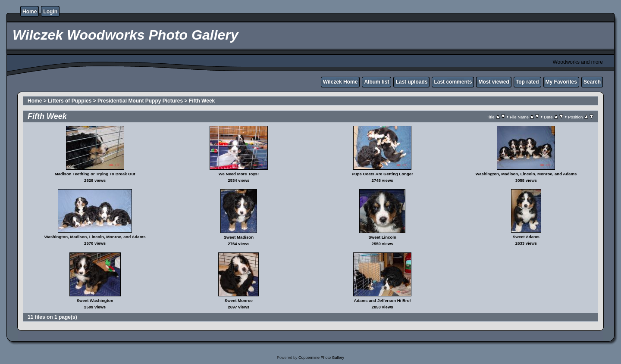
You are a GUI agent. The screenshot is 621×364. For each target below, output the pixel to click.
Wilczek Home (340, 82)
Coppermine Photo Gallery (321, 358)
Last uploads (411, 82)
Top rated (527, 82)
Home (30, 12)
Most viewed (494, 82)
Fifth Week (202, 101)
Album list (376, 82)
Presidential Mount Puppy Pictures (140, 101)
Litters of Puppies (70, 101)
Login (50, 12)
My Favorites (561, 82)
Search (592, 82)
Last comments (453, 82)
